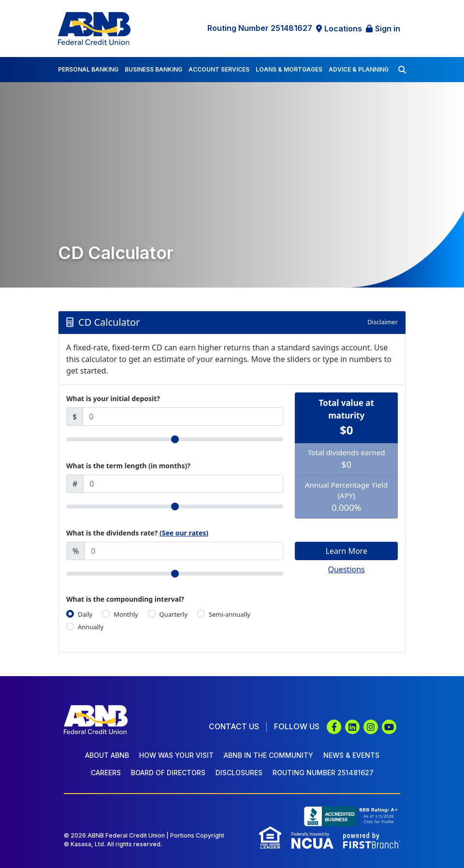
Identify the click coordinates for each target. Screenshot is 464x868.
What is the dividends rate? (137, 533)
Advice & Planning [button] (359, 69)
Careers (106, 773)
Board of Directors (168, 773)
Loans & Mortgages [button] (289, 69)
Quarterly (174, 614)
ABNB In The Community (268, 755)
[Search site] (402, 70)
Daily (85, 614)
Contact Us (233, 726)
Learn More (346, 551)
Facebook (334, 727)
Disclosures (239, 773)
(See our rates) (184, 533)
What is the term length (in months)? (128, 466)
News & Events (351, 755)
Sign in (388, 29)
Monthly (126, 614)
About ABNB (107, 755)
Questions (347, 569)
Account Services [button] (219, 69)
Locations (343, 29)
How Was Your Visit (176, 755)
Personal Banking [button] (88, 69)
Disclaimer (382, 322)
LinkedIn (352, 727)
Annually (91, 627)
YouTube (389, 727)
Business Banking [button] (153, 69)
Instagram (371, 727)
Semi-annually (230, 614)
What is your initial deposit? (113, 398)
